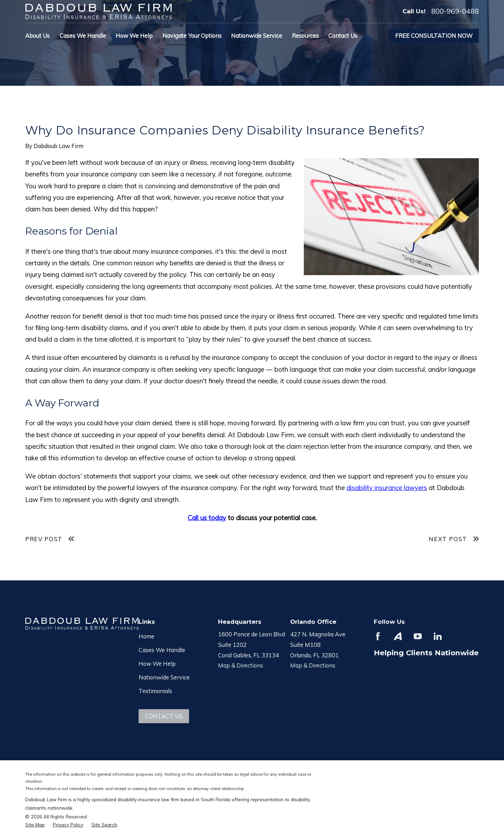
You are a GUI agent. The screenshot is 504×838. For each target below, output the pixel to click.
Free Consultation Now (434, 36)
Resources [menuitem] (305, 36)
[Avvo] (398, 636)
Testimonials (155, 691)
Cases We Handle (162, 650)
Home (146, 636)
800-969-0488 (455, 11)
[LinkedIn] (438, 636)
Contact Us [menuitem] (343, 36)
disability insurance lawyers (387, 488)
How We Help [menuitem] (134, 36)
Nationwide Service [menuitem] (257, 36)
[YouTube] (418, 636)
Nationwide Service (164, 677)
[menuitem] (35, 825)
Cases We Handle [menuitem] (83, 36)
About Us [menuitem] (37, 36)
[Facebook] (378, 636)
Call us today (207, 518)
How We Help (157, 664)
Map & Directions (241, 665)
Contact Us (164, 716)
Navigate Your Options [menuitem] (192, 36)
